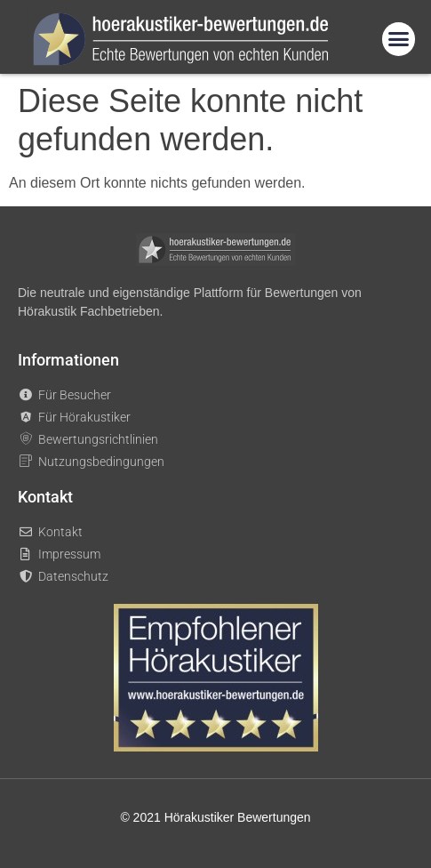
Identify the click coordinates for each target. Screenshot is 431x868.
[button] (399, 39)
